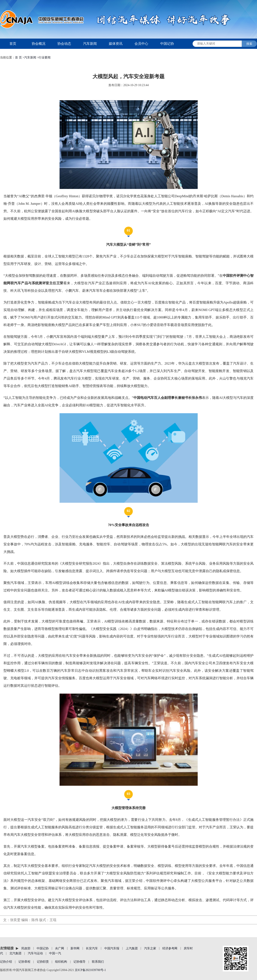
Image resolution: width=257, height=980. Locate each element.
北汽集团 (15, 953)
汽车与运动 (35, 953)
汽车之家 (150, 948)
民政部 (26, 948)
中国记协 (167, 44)
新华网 (75, 948)
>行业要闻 (44, 58)
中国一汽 (55, 953)
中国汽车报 (112, 948)
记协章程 (24, 962)
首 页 (19, 58)
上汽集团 (132, 948)
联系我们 (98, 962)
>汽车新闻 (29, 58)
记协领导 (79, 962)
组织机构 (61, 962)
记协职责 (43, 962)
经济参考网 (170, 948)
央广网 (60, 948)
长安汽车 (92, 948)
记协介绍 (6, 962)
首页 (13, 44)
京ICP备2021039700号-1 (90, 970)
